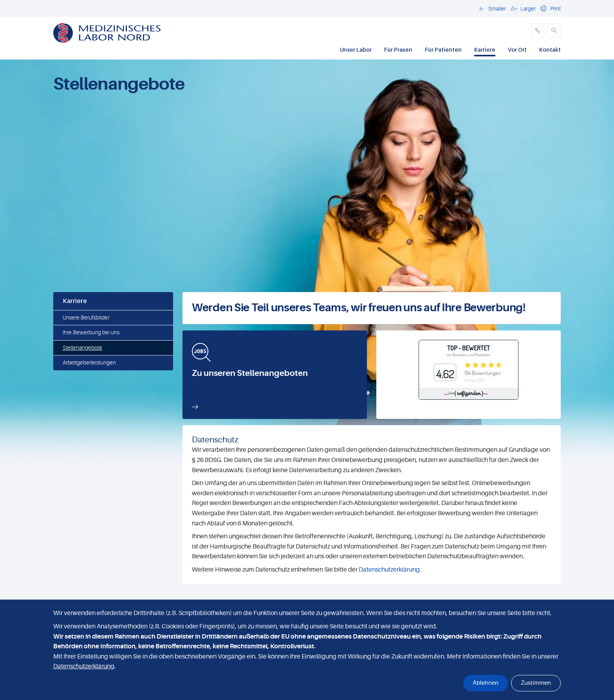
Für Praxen (398, 50)
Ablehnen (486, 683)
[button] (491, 8)
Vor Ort (517, 50)
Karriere (485, 50)
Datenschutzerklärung (84, 666)
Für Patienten (443, 50)
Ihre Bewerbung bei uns (91, 332)
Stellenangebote (82, 348)
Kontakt (550, 50)
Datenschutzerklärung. (390, 570)
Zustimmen (536, 683)
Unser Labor (356, 50)
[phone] (538, 31)
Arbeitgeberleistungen (89, 363)
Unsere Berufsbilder (86, 318)
